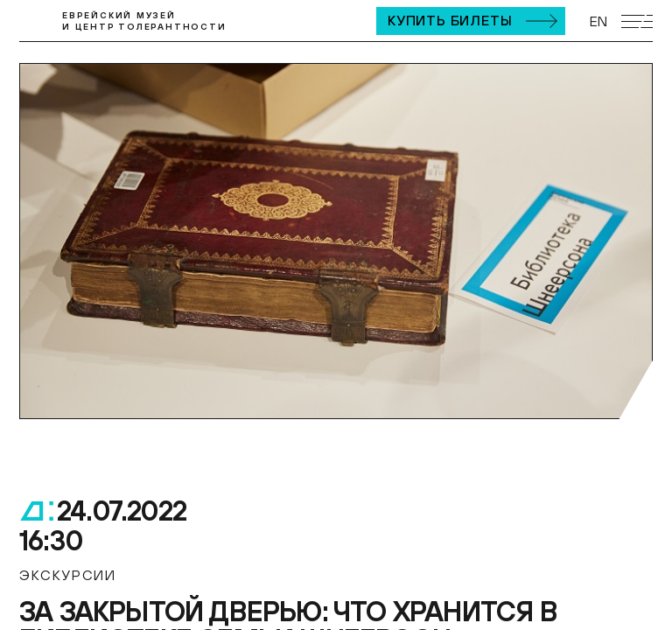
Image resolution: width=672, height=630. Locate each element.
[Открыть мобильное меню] (637, 21)
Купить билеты (450, 20)
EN (598, 21)
